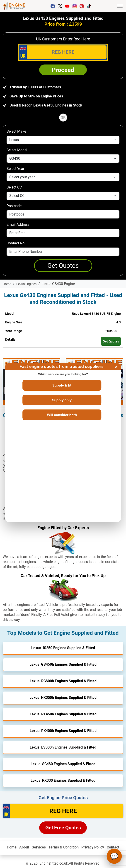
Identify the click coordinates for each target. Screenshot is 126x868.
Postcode (14, 206)
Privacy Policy (93, 847)
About (24, 847)
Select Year (15, 169)
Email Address (18, 224)
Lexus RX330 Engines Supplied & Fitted (63, 780)
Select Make (16, 131)
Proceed (63, 70)
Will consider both (62, 415)
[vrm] (63, 811)
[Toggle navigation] (120, 6)
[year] (63, 177)
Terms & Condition (64, 847)
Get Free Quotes (63, 828)
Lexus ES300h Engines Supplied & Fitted (63, 747)
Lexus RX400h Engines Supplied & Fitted (63, 731)
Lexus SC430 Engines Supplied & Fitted (63, 764)
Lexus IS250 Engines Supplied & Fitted (63, 648)
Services (39, 847)
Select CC (14, 187)
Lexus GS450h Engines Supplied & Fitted (63, 664)
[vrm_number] (63, 52)
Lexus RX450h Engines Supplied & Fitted (63, 714)
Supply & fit (62, 385)
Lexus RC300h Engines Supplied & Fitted (63, 681)
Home (12, 847)
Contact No (16, 243)
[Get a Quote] (63, 266)
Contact (113, 847)
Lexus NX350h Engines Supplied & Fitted (63, 698)
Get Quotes (111, 341)
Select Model (17, 150)
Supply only (62, 400)
